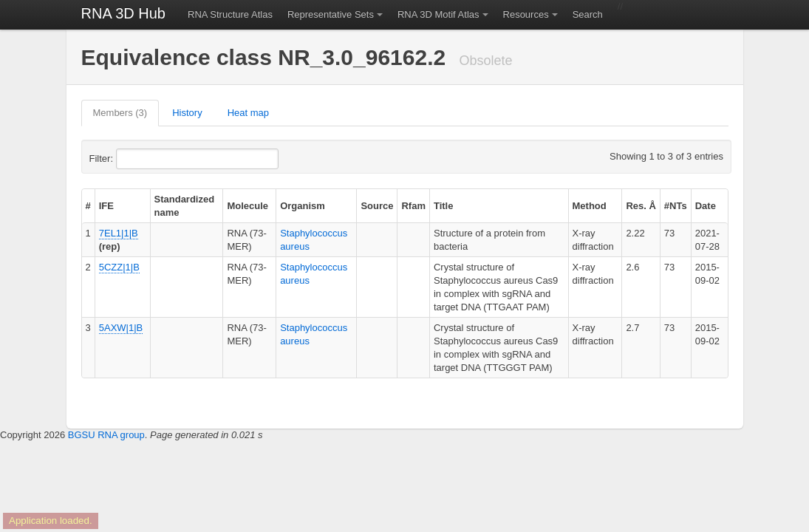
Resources (526, 14)
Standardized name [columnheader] (185, 206)
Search (588, 14)
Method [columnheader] (590, 206)
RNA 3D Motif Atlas (438, 14)
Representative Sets (331, 14)
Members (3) (120, 113)
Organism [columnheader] (303, 206)
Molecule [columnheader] (248, 206)
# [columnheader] (88, 206)
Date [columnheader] (706, 206)
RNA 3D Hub (124, 13)
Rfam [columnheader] (413, 206)
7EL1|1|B (119, 233)
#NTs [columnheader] (676, 206)
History (187, 113)
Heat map (248, 113)
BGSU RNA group (106, 435)
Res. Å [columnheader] (641, 206)
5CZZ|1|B (119, 267)
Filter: (137, 159)
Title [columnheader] (444, 206)
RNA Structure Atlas (230, 14)
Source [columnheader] (377, 206)
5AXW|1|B (121, 328)
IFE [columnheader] (106, 206)
